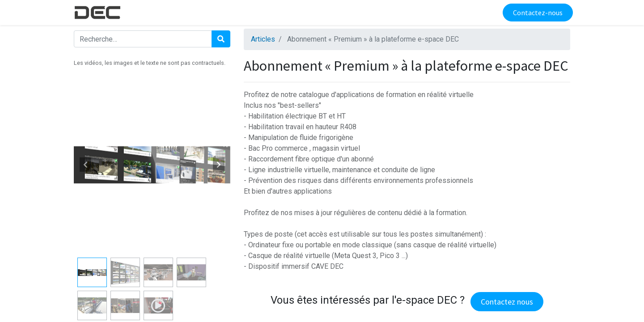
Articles (263, 39)
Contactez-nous (535, 13)
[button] (86, 165)
